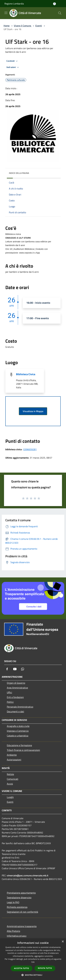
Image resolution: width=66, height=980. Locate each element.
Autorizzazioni (14, 760)
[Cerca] (60, 13)
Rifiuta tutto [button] (45, 968)
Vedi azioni (13, 67)
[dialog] (33, 959)
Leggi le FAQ (13, 902)
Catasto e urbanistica (18, 736)
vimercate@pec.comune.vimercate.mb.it (28, 875)
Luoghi (10, 797)
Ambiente (12, 755)
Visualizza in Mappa (33, 411)
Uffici (9, 692)
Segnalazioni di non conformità (22, 912)
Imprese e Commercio (18, 731)
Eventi (39, 26)
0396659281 (30, 449)
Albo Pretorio (13, 931)
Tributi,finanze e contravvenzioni (23, 750)
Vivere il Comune (23, 26)
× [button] (63, 942)
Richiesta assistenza (17, 907)
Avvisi (10, 784)
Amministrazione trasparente (22, 926)
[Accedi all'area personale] (54, 4)
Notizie (10, 774)
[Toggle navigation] (6, 13)
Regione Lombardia (14, 4)
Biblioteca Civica (26, 374)
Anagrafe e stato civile (18, 726)
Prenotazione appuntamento (21, 893)
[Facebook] (7, 669)
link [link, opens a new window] (33, 962)
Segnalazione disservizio (19, 897)
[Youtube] (15, 669)
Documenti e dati (15, 711)
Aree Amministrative (17, 688)
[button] (33, 975)
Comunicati (13, 779)
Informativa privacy (17, 936)
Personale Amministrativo (20, 707)
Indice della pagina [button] (19, 173)
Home (7, 26)
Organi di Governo (16, 683)
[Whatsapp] (23, 669)
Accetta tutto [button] (22, 968)
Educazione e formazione (19, 745)
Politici (10, 702)
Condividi (12, 61)
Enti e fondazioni (15, 697)
